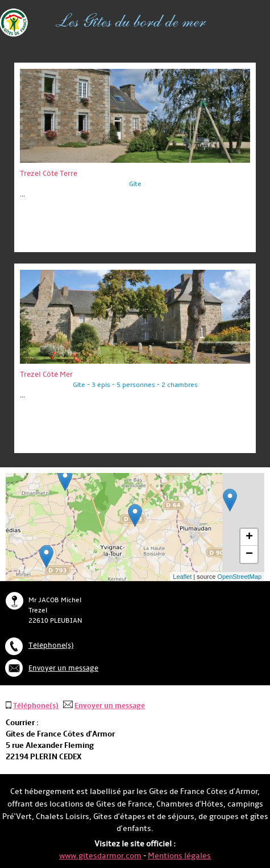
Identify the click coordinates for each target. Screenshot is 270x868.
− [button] (249, 554)
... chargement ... (185, 527)
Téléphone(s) (51, 645)
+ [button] (249, 537)
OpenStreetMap (239, 577)
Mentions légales (179, 856)
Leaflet (182, 577)
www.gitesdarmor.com (100, 856)
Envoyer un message (63, 668)
